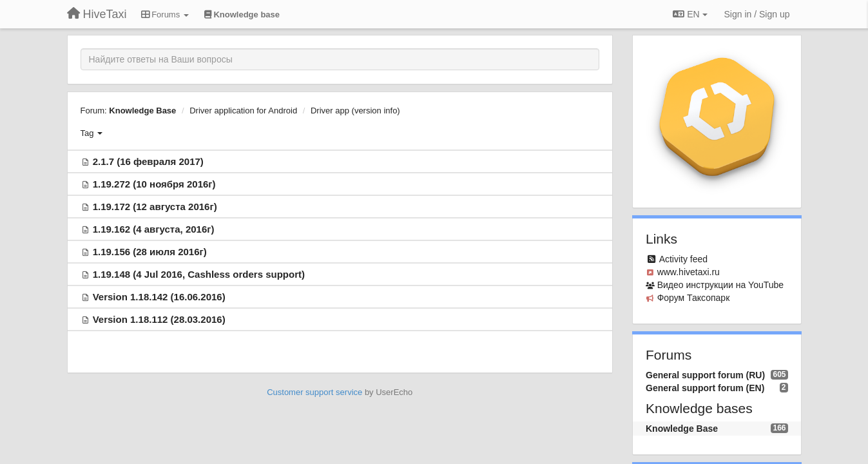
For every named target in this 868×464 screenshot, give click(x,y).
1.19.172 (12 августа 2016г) (155, 207)
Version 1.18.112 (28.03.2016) (159, 319)
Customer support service (314, 392)
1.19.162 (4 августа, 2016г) (154, 229)
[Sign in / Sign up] (757, 14)
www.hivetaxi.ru (689, 272)
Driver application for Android (243, 111)
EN (690, 14)
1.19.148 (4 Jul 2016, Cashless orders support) (199, 274)
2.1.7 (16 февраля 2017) (148, 161)
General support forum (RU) (705, 375)
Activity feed (683, 259)
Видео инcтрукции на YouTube (720, 285)
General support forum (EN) (705, 388)
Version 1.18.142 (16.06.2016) (159, 297)
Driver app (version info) (355, 111)
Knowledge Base (142, 111)
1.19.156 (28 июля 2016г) (150, 252)
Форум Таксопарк (694, 298)
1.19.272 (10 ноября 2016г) (154, 184)
